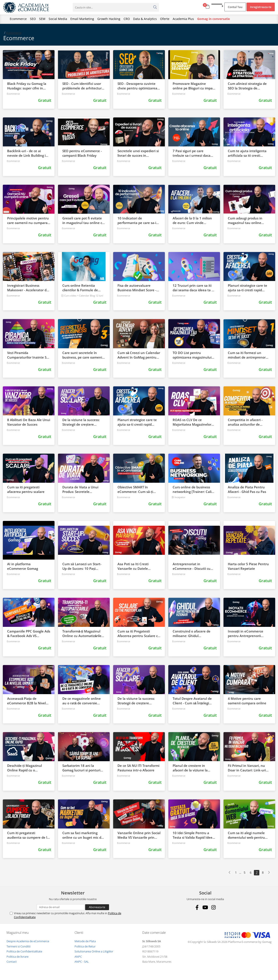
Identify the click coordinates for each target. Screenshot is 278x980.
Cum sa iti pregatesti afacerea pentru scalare (26, 489)
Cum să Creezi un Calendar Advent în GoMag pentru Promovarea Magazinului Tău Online (139, 355)
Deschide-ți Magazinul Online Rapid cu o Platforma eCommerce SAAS (25, 768)
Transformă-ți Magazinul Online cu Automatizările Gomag (82, 634)
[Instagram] (214, 907)
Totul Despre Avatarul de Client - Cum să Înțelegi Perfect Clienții (192, 701)
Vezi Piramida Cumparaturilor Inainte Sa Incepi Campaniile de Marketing (28, 355)
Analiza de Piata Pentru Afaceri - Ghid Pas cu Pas (247, 489)
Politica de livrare (17, 957)
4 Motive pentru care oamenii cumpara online (247, 701)
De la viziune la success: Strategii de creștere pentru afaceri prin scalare (83, 422)
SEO (33, 19)
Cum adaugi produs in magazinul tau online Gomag (245, 221)
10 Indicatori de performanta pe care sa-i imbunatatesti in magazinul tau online (137, 221)
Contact (12, 962)
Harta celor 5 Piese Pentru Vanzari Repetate (248, 566)
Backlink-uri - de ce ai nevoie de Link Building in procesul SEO (27, 153)
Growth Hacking (109, 19)
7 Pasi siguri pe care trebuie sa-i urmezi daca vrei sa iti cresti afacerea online (192, 153)
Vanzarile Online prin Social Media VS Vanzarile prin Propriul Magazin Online (139, 835)
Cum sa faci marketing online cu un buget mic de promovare (83, 835)
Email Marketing (82, 19)
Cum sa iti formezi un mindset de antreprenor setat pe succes (247, 355)
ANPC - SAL (82, 962)
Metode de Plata (85, 941)
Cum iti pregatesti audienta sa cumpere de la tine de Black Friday (28, 835)
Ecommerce (18, 19)
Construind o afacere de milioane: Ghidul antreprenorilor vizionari (192, 634)
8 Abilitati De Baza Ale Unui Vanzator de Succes (29, 422)
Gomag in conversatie (213, 19)
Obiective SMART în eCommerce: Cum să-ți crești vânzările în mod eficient (135, 489)
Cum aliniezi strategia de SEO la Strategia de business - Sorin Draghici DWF (247, 86)
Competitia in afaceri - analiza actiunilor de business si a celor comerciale (245, 422)
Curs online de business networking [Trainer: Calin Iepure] (193, 489)
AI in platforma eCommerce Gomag (23, 566)
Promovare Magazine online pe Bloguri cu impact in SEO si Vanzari (194, 86)
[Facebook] (197, 907)
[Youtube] (205, 907)
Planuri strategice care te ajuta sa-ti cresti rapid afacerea (247, 288)
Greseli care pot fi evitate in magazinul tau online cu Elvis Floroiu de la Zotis (83, 221)
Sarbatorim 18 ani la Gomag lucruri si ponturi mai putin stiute (81, 768)
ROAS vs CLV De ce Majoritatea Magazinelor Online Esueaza (192, 422)
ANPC (78, 957)
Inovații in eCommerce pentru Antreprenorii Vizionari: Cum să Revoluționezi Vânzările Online (246, 634)
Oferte (165, 19)
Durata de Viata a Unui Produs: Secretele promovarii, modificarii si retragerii (82, 489)
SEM (42, 19)
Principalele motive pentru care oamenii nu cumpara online (28, 221)
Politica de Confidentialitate (24, 951)
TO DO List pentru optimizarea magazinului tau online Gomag (192, 355)
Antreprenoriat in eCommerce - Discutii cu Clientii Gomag (192, 566)
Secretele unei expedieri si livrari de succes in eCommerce (138, 153)
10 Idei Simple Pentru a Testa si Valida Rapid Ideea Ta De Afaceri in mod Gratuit (194, 835)
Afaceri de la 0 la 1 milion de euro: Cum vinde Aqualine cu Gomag (192, 221)
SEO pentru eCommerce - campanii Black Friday (82, 153)
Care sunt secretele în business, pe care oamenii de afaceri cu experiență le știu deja (83, 355)
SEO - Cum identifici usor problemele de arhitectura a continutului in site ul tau (84, 86)
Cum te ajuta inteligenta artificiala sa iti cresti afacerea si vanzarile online (249, 153)
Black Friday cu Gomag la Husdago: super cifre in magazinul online (27, 86)
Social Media (58, 19)
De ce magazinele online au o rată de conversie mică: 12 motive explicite (82, 701)
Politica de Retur (85, 946)
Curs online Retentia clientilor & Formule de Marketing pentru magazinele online (80, 288)
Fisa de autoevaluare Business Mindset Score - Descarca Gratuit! (137, 288)
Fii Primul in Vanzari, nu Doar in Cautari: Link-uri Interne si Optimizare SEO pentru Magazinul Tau (248, 768)
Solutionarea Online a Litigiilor (94, 951)
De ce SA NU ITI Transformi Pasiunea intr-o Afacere (138, 768)
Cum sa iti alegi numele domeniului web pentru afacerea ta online (246, 835)
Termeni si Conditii (18, 946)
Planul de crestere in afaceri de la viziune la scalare (190, 768)
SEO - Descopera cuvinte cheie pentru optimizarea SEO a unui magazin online (139, 86)
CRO (127, 19)
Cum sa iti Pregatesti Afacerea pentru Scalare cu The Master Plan (139, 634)
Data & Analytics (145, 19)
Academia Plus (183, 19)
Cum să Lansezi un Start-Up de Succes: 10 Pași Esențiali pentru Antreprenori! (82, 566)
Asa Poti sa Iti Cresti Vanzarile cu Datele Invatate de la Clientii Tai (137, 566)
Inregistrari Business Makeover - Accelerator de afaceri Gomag (28, 288)
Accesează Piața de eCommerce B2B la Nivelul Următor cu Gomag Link (28, 701)
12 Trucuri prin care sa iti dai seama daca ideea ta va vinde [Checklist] (194, 288)
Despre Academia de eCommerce (28, 941)
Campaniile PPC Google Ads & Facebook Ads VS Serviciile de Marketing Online (29, 634)
